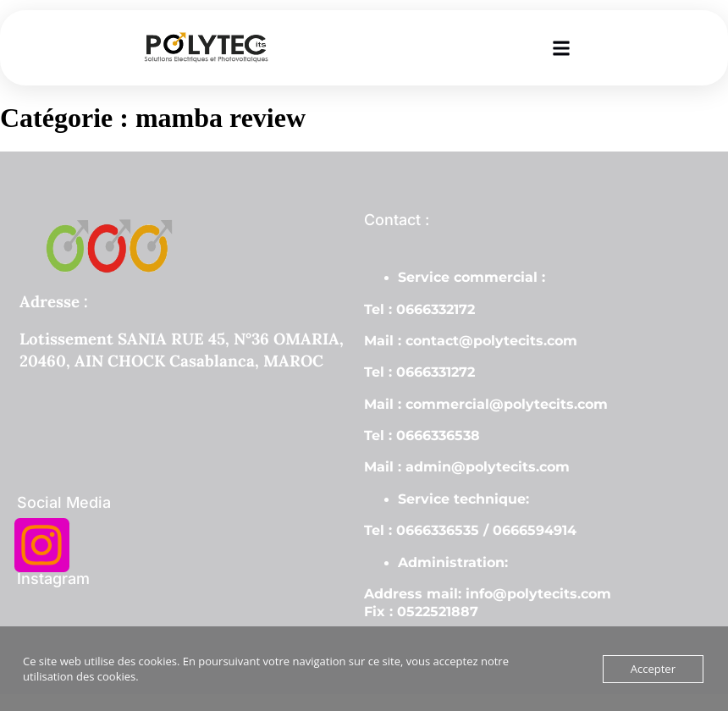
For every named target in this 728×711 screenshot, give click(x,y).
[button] (562, 48)
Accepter (653, 669)
